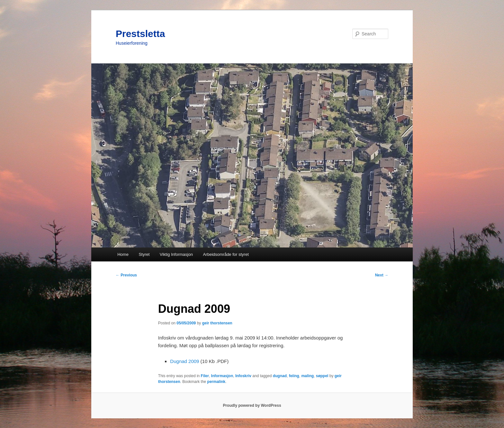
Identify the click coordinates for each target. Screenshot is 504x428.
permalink (216, 382)
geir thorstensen (217, 323)
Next (382, 275)
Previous (126, 275)
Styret (144, 254)
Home (123, 254)
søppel (322, 376)
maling (307, 376)
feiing (294, 376)
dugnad (280, 376)
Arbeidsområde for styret (226, 254)
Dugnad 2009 (184, 361)
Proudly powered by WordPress (252, 405)
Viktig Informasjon (176, 254)
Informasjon (222, 376)
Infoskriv (243, 376)
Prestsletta (140, 34)
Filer (205, 376)
